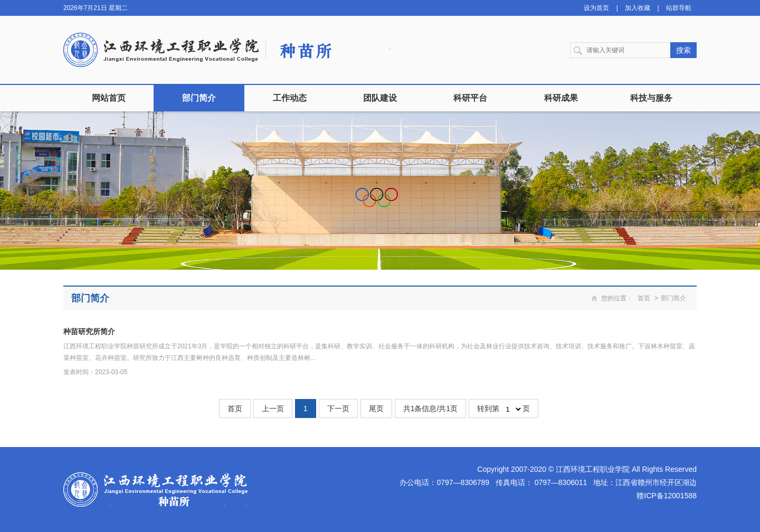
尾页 (376, 408)
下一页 (338, 408)
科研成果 (561, 98)
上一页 (273, 408)
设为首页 (596, 8)
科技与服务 (651, 98)
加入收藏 (638, 8)
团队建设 (380, 98)
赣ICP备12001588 (667, 496)
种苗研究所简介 (89, 331)
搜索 (683, 50)
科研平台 (470, 98)
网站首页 (109, 98)
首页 (644, 298)
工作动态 (290, 98)
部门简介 (199, 98)
